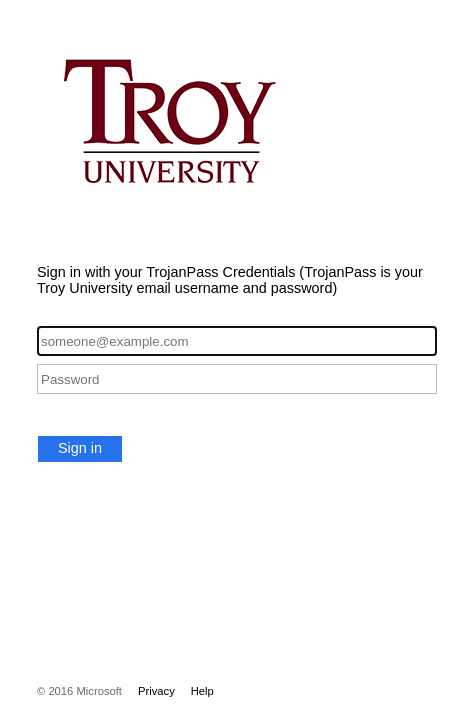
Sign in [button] (80, 448)
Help (202, 691)
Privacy (156, 691)
